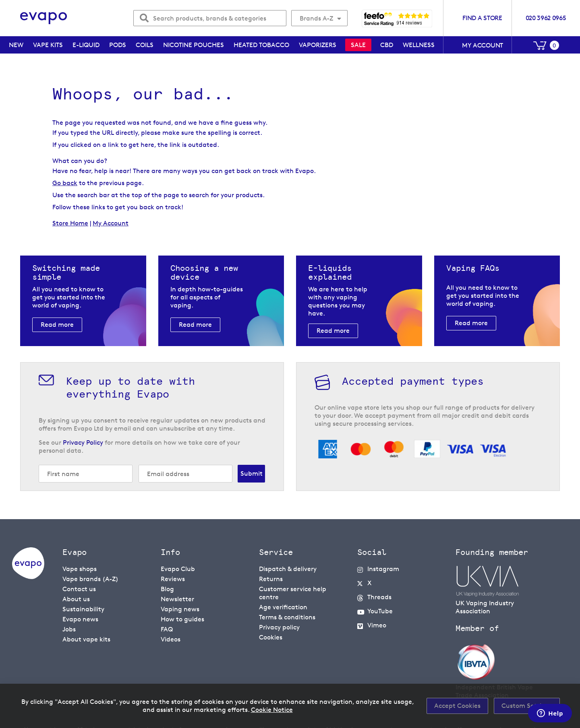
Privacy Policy (83, 442)
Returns (271, 579)
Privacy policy (279, 627)
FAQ (167, 629)
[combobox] (210, 18)
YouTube (380, 611)
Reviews (173, 579)
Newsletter (177, 599)
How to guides (182, 619)
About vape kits (86, 639)
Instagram (383, 569)
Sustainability (83, 609)
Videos (171, 639)
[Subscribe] (251, 474)
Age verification (283, 607)
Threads (379, 597)
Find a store (482, 18)
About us (76, 599)
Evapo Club (178, 569)
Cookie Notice (272, 710)
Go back (65, 183)
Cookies (271, 637)
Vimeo (377, 625)
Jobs (69, 629)
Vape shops (80, 569)
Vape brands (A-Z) (90, 579)
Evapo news (80, 619)
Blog (167, 589)
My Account (111, 223)
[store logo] (44, 18)
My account (483, 45)
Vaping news (180, 609)
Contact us (79, 589)
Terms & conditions (287, 617)
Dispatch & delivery (288, 569)
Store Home (70, 223)
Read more (57, 325)
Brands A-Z (316, 18)
